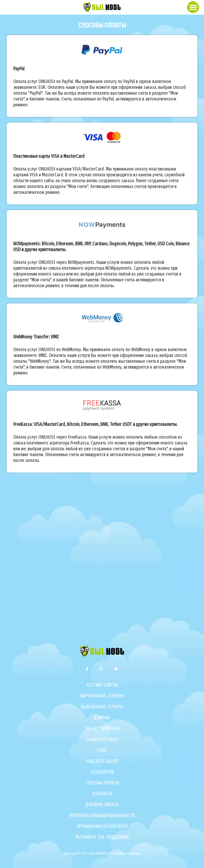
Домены (102, 718)
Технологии (102, 772)
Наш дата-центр (102, 761)
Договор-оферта (102, 805)
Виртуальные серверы (102, 696)
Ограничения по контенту (102, 826)
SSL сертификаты (102, 729)
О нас (102, 750)
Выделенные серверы (102, 707)
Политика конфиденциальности (102, 815)
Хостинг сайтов (102, 685)
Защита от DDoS (102, 739)
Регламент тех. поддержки (102, 837)
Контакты (102, 794)
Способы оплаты (102, 783)
